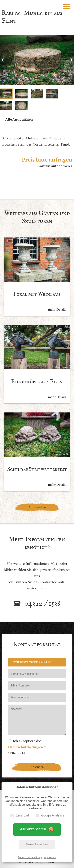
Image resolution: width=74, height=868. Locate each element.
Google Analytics (50, 815)
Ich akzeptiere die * (27, 744)
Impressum (50, 857)
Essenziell (20, 815)
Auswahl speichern (37, 844)
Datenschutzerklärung (30, 857)
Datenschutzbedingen (26, 747)
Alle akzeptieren (37, 829)
